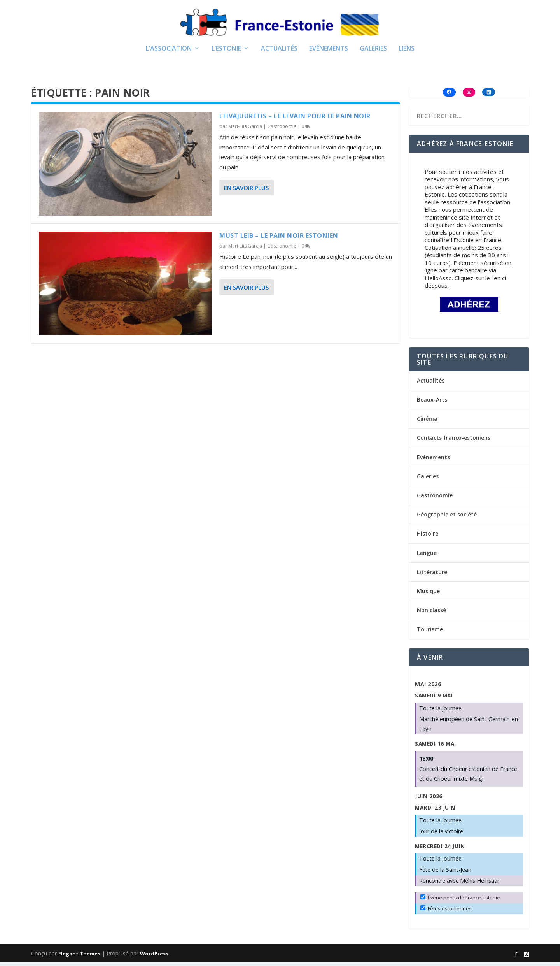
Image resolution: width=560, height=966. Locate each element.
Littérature (432, 575)
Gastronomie (282, 129)
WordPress (154, 957)
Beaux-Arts (432, 403)
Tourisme (430, 632)
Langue (427, 556)
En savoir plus (246, 191)
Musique (428, 594)
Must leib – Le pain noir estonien (279, 239)
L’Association (169, 52)
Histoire (428, 537)
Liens (407, 52)
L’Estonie (226, 52)
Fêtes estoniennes (446, 912)
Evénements (329, 52)
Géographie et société (447, 517)
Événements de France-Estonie (460, 901)
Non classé (431, 613)
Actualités (279, 52)
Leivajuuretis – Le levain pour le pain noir (295, 119)
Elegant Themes (79, 957)
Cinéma (427, 422)
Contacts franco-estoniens (454, 441)
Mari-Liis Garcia (245, 129)
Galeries (373, 52)
